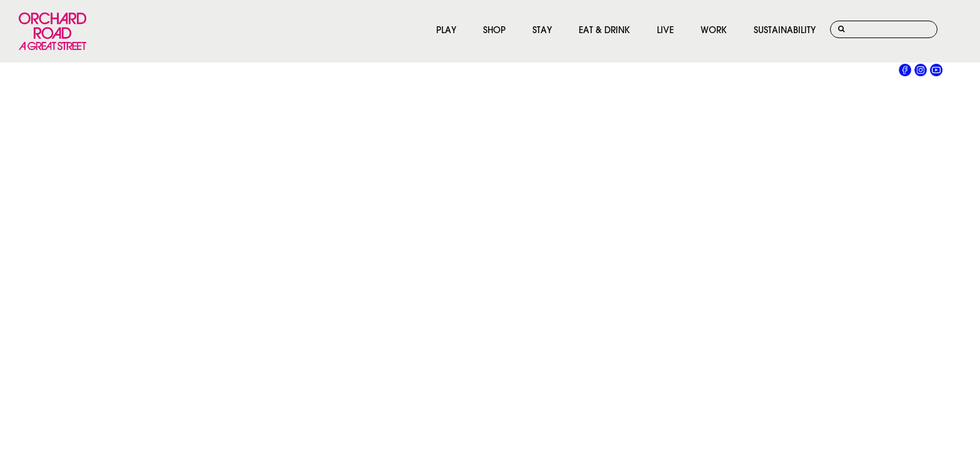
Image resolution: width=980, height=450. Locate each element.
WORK (714, 31)
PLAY (446, 31)
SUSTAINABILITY (785, 31)
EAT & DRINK (604, 31)
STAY (542, 31)
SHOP (494, 31)
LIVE (665, 31)
